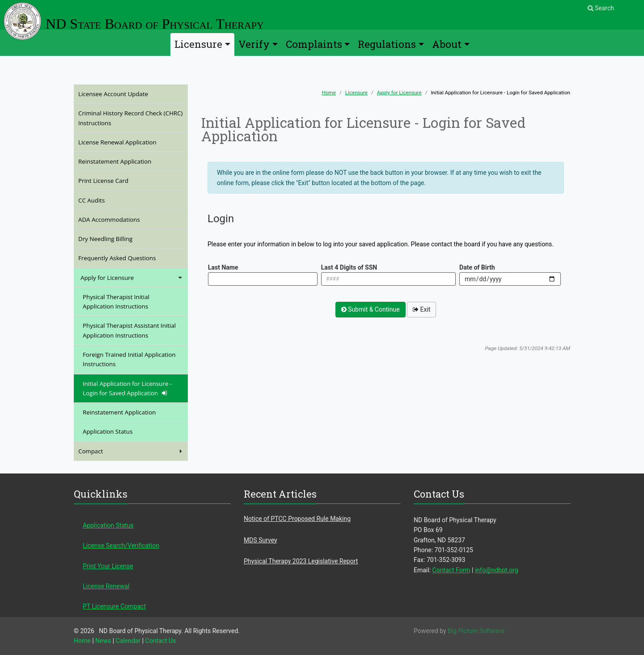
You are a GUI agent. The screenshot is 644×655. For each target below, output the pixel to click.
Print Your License (108, 566)
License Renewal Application (129, 142)
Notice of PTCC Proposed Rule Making (297, 519)
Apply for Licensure (399, 93)
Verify (254, 44)
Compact (131, 451)
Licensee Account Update (125, 94)
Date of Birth (477, 267)
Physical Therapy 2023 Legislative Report (301, 561)
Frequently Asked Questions (129, 258)
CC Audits (104, 200)
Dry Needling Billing (117, 239)
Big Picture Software (476, 631)
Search (601, 8)
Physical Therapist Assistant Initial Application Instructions (129, 330)
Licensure (198, 44)
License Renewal (106, 586)
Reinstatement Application (127, 161)
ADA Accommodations (121, 219)
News (103, 641)
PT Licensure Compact (114, 606)
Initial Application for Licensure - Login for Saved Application (127, 388)
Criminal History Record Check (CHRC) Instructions (130, 118)
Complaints (314, 44)
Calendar (128, 641)
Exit (422, 309)
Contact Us (161, 641)
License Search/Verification (121, 545)
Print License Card (115, 180)
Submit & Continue (371, 309)
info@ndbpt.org (497, 570)
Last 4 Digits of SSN (349, 267)
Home (329, 93)
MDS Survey (261, 540)
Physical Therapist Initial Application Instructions (116, 302)
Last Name (223, 267)
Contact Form (451, 570)
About (447, 44)
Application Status (108, 431)
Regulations (387, 44)
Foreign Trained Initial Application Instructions (129, 359)
